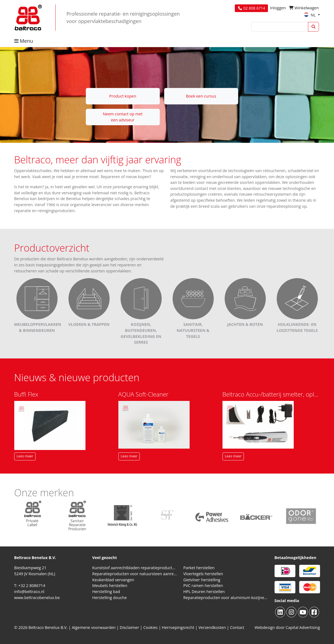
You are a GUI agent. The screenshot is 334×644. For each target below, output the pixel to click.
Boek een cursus (201, 96)
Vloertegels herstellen (203, 574)
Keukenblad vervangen (113, 580)
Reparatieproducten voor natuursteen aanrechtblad (135, 574)
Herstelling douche (110, 598)
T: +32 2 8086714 (30, 585)
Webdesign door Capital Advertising (287, 627)
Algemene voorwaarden (94, 627)
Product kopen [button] (123, 96)
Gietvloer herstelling (202, 580)
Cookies (151, 627)
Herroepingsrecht (179, 627)
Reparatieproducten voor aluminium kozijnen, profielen (226, 598)
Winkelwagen (304, 8)
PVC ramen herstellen (203, 585)
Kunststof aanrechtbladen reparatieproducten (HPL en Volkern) (135, 568)
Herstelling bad (106, 592)
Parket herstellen (199, 568)
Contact (237, 627)
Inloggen (278, 8)
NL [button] (310, 15)
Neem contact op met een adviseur (123, 117)
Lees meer (25, 456)
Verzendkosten (212, 627)
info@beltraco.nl (29, 592)
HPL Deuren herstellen (204, 592)
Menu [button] (24, 41)
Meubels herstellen (110, 585)
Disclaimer (129, 627)
